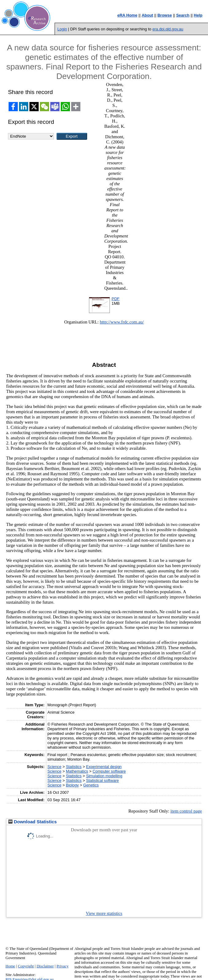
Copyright (26, 966)
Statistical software (102, 780)
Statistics (74, 767)
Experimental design (104, 767)
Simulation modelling (104, 776)
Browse (165, 15)
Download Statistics (33, 822)
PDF (116, 299)
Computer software (109, 771)
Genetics (91, 785)
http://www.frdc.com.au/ (122, 322)
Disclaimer (45, 966)
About (148, 15)
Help (198, 15)
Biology (72, 785)
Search (183, 15)
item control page (186, 811)
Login (62, 29)
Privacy (62, 966)
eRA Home (127, 15)
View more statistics (104, 913)
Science (55, 767)
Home (10, 966)
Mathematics (77, 771)
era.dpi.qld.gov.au (168, 29)
